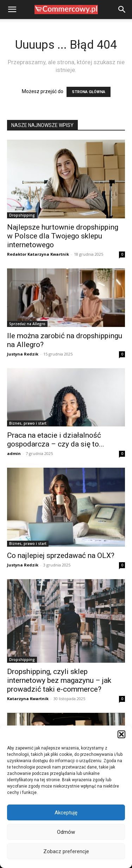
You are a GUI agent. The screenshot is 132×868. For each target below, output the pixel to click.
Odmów (66, 832)
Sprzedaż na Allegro (27, 324)
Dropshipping (22, 215)
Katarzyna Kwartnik (28, 699)
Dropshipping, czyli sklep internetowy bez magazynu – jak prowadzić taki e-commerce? (59, 680)
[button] (121, 734)
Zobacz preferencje (66, 851)
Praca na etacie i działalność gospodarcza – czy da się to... (56, 440)
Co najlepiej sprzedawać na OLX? (61, 556)
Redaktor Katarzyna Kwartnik (38, 254)
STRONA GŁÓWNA (89, 92)
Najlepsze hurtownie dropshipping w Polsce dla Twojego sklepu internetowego (63, 236)
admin (14, 453)
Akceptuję (66, 813)
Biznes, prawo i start (28, 423)
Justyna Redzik (23, 354)
